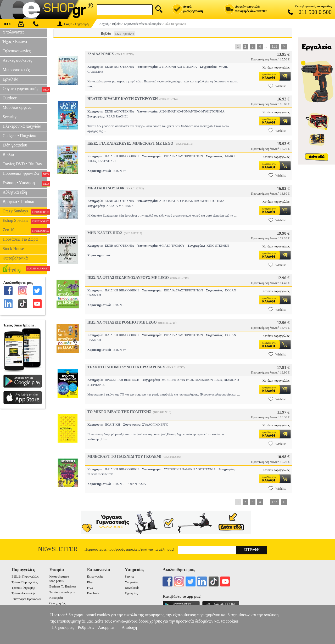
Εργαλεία (10, 79)
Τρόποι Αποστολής (23, 593)
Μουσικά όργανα (17, 107)
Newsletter (58, 549)
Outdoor (10, 98)
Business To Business (63, 586)
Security (10, 117)
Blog (90, 582)
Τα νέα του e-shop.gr (62, 592)
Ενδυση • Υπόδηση (25, 183)
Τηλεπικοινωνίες (17, 51)
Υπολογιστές (13, 32)
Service (130, 577)
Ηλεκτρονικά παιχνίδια (22, 126)
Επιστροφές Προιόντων (26, 599)
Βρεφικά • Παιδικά (18, 202)
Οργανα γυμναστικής (25, 89)
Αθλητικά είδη (15, 192)
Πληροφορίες (63, 627)
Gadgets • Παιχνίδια (19, 136)
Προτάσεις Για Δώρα (20, 239)
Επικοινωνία (95, 577)
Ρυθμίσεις (86, 627)
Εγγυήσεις (131, 593)
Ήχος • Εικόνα (15, 41)
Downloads (132, 588)
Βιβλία (8, 154)
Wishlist (277, 86)
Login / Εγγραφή (73, 24)
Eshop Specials (25, 221)
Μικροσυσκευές (16, 70)
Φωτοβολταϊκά (15, 258)
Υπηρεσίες (132, 582)
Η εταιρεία (56, 598)
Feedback (93, 593)
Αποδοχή (129, 627)
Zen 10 (25, 230)
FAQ (90, 588)
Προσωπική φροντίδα (25, 174)
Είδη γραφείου (15, 145)
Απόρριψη (107, 627)
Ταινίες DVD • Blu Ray (22, 164)
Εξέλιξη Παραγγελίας (25, 577)
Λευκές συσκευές (17, 60)
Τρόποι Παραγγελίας (24, 582)
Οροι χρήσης (57, 603)
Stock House (13, 249)
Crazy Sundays (25, 212)
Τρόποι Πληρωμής (23, 588)
